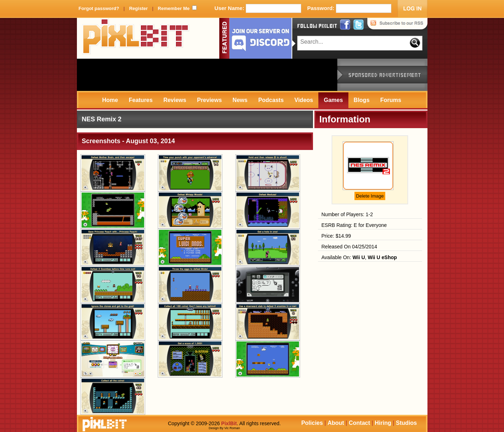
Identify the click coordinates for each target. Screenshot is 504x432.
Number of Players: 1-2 (347, 214)
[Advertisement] (207, 75)
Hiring (383, 423)
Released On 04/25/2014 (349, 247)
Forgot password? (99, 8)
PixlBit (136, 38)
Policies (312, 423)
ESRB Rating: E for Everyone (354, 225)
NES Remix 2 (102, 119)
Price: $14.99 (336, 236)
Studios (407, 423)
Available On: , (359, 257)
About (336, 423)
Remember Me (174, 8)
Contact (359, 423)
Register (138, 8)
